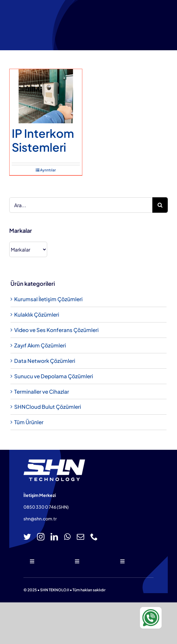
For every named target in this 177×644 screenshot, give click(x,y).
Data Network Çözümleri (45, 361)
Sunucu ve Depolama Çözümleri (54, 376)
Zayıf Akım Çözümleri (40, 345)
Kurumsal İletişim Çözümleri (48, 299)
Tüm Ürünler (29, 422)
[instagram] (41, 537)
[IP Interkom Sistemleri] (46, 96)
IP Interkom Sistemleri (43, 140)
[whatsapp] (67, 537)
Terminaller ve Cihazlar (42, 392)
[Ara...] (81, 205)
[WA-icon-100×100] (151, 609)
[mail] (80, 537)
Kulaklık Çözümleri (37, 314)
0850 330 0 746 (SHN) (46, 507)
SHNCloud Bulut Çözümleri (48, 407)
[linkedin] (54, 537)
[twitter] (27, 537)
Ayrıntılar (48, 170)
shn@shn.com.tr (40, 519)
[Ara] (160, 205)
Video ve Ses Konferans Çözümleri (56, 330)
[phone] (94, 537)
